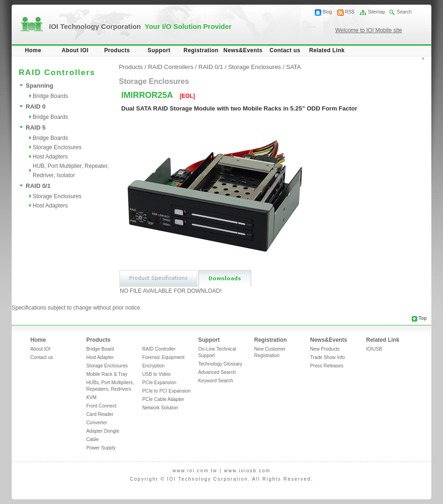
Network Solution (160, 408)
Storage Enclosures (57, 147)
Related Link (327, 50)
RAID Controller (159, 349)
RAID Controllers (171, 67)
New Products (325, 349)
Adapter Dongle (103, 431)
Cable (93, 439)
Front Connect (101, 406)
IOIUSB (374, 349)
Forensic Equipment (163, 357)
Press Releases (327, 366)
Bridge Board (100, 349)
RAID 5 (36, 128)
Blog (327, 12)
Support (159, 50)
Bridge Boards (50, 96)
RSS (350, 12)
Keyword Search (216, 381)
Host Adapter (100, 357)
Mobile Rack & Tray (107, 374)
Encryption (153, 366)
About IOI (75, 50)
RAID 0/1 (38, 186)
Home (33, 50)
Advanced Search (217, 372)
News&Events (243, 50)
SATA (293, 67)
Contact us (285, 50)
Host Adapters (50, 157)
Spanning (39, 86)
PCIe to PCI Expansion (166, 391)
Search (404, 12)
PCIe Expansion (159, 383)
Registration (201, 50)
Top (422, 318)
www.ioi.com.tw (195, 471)
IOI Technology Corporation (140, 26)
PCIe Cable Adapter (163, 399)
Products (117, 50)
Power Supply (101, 448)
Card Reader (100, 414)
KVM (91, 397)
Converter (97, 423)
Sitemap (377, 12)
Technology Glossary (220, 364)
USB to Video (156, 374)
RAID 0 (36, 107)
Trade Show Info (327, 357)
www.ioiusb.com (247, 471)
